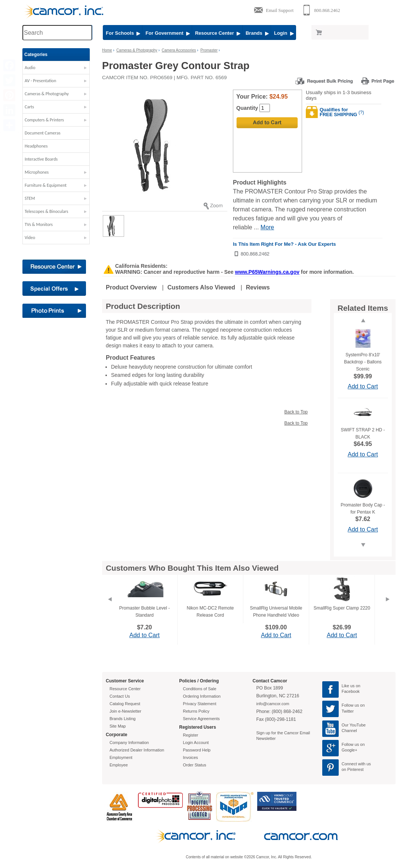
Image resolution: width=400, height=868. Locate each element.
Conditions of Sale (199, 689)
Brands (257, 33)
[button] (56, 69)
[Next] (388, 608)
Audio (30, 68)
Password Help (197, 750)
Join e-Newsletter (125, 711)
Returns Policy (196, 711)
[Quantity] (265, 108)
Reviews (258, 287)
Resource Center (218, 33)
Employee (119, 765)
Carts (29, 107)
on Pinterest (353, 769)
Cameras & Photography (47, 94)
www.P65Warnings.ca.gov (267, 272)
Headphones (36, 146)
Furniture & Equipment (46, 185)
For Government (167, 33)
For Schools (123, 33)
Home (107, 50)
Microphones (37, 172)
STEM (30, 198)
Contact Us (120, 696)
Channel (349, 731)
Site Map (118, 726)
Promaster (209, 50)
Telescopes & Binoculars (47, 211)
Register (190, 735)
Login (284, 33)
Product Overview (131, 287)
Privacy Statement (199, 704)
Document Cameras (43, 133)
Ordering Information (202, 696)
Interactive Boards (41, 159)
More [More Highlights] (267, 227)
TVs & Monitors (39, 224)
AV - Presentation (40, 81)
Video (30, 238)
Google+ (350, 750)
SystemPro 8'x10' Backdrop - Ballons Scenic (363, 362)
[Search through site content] (57, 33)
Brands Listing (123, 719)
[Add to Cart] (267, 123)
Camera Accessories (179, 50)
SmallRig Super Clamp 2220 (342, 608)
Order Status (194, 765)
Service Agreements (201, 719)
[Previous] (110, 608)
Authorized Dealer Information (137, 750)
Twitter (348, 711)
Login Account (196, 743)
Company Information (129, 743)
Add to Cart (363, 386)
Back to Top (296, 412)
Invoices (190, 757)
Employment (121, 757)
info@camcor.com (273, 704)
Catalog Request (125, 704)
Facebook (351, 691)
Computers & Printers (44, 120)
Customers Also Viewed (201, 287)
